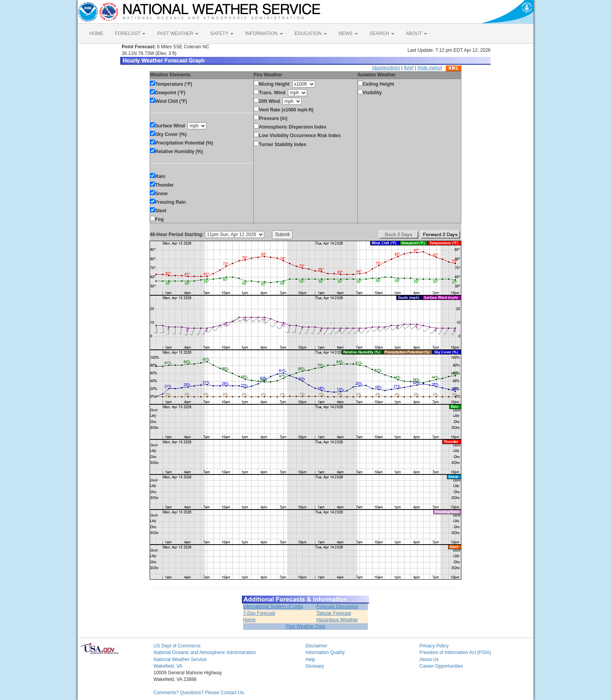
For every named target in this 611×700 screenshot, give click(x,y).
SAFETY (222, 34)
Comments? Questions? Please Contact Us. (199, 693)
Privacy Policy (434, 646)
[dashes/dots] (386, 68)
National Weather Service (180, 659)
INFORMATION (264, 34)
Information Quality (325, 652)
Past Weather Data (305, 626)
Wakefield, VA (168, 666)
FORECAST (130, 34)
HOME (96, 34)
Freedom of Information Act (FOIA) (456, 652)
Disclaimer (316, 646)
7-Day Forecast (259, 613)
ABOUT (417, 34)
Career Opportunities (441, 666)
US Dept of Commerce (177, 646)
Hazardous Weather (337, 620)
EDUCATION (311, 34)
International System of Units (273, 607)
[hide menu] (430, 68)
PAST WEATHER (178, 34)
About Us (429, 659)
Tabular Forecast (334, 613)
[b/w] (409, 68)
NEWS (348, 34)
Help (310, 659)
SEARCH (382, 34)
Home (249, 620)
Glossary (315, 666)
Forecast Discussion (337, 607)
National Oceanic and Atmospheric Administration (205, 652)
